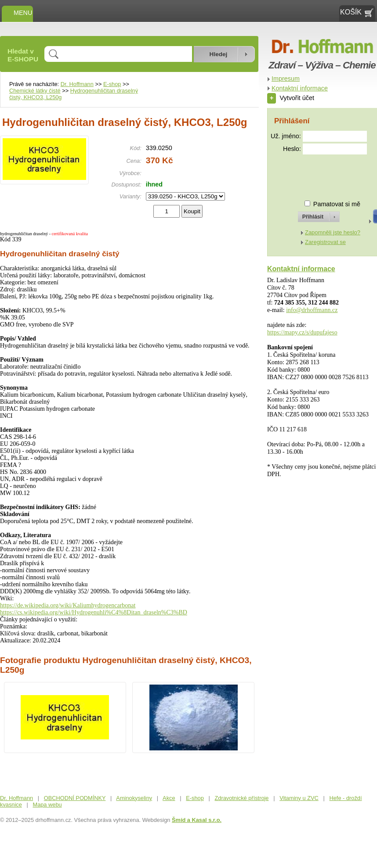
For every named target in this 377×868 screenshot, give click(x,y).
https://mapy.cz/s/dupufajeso (302, 332)
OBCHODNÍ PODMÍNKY (75, 798)
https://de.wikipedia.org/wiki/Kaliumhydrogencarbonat (68, 605)
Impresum (286, 79)
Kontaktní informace (300, 88)
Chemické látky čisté (35, 91)
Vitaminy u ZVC (299, 798)
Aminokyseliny (134, 798)
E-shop (112, 84)
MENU (17, 13)
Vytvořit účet (291, 98)
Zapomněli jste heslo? (333, 232)
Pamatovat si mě (337, 204)
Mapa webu (47, 805)
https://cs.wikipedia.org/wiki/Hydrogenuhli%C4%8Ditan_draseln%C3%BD (94, 612)
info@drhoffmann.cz (312, 310)
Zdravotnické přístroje (241, 798)
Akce (169, 798)
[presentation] (311, 174)
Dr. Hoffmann (77, 84)
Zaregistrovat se (325, 242)
